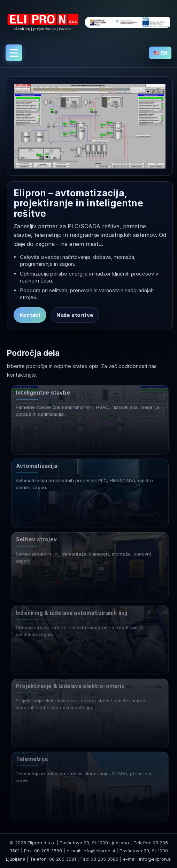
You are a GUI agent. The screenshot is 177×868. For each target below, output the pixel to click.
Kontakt (30, 315)
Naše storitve (75, 315)
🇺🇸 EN (160, 53)
